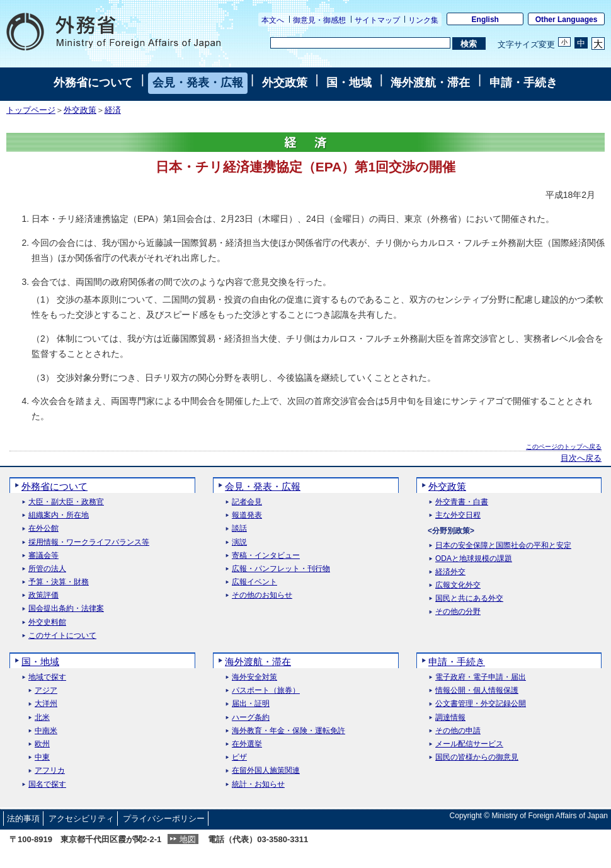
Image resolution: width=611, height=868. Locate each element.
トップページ (31, 110)
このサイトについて (62, 636)
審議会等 (43, 556)
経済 (113, 110)
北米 (42, 718)
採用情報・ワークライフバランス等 (89, 542)
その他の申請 (458, 731)
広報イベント (254, 582)
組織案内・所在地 (59, 515)
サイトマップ (377, 20)
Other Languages (567, 20)
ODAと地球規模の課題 (474, 559)
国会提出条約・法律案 (66, 609)
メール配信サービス (469, 744)
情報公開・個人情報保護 (477, 691)
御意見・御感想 (319, 20)
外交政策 (285, 83)
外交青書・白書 (462, 502)
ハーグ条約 (251, 718)
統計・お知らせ (258, 784)
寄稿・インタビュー (266, 556)
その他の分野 (458, 612)
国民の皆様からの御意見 (477, 757)
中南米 (46, 731)
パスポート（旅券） (266, 691)
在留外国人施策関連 (266, 771)
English (485, 20)
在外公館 (43, 529)
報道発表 (247, 515)
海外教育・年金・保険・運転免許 (288, 731)
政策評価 (43, 595)
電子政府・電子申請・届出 (481, 677)
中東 (42, 757)
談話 (239, 529)
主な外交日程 (458, 515)
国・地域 (349, 83)
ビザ (239, 757)
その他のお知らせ (262, 595)
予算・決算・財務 (59, 582)
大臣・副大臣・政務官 (66, 502)
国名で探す (47, 784)
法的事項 (23, 819)
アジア (46, 691)
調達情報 (450, 718)
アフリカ (50, 771)
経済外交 (450, 572)
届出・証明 (251, 704)
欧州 (42, 744)
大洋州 (46, 704)
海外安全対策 (254, 677)
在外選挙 (247, 744)
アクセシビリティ (81, 819)
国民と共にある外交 (469, 599)
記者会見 (247, 502)
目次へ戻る (581, 458)
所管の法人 (47, 569)
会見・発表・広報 (198, 83)
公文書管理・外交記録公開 (481, 704)
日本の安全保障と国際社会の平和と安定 (503, 546)
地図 (188, 839)
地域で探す (47, 677)
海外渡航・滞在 (430, 83)
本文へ (273, 20)
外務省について (93, 83)
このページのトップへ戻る (564, 447)
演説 (239, 542)
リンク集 (423, 20)
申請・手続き (523, 83)
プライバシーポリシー (164, 819)
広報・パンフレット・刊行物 (281, 569)
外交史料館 (47, 622)
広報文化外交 (458, 585)
